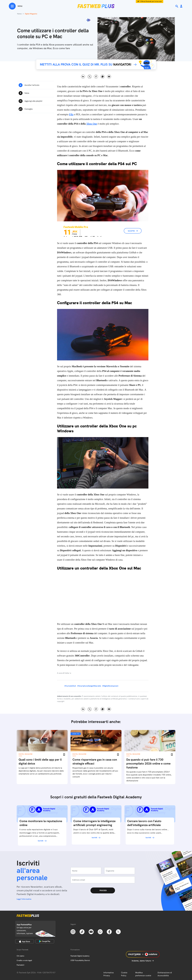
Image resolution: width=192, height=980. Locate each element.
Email (109, 77)
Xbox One (92, 124)
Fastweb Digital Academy (80, 956)
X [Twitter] (90, 77)
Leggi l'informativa (24, 899)
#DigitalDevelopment (110, 686)
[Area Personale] (181, 6)
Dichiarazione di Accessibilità (165, 974)
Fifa (71, 114)
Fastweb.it (20, 965)
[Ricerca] (177, 6)
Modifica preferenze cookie (143, 974)
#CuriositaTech (70, 686)
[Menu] (16, 6)
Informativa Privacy (109, 974)
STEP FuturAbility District (80, 960)
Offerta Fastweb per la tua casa (151, 1)
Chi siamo (20, 956)
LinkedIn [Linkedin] (83, 77)
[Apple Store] (25, 941)
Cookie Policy (124, 974)
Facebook (96, 77)
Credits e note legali (24, 960)
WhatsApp (103, 77)
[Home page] (96, 6)
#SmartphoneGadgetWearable (89, 686)
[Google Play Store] (45, 941)
